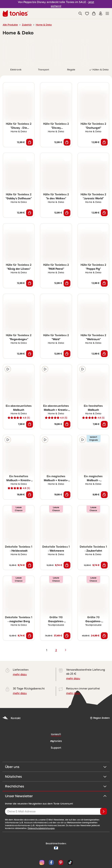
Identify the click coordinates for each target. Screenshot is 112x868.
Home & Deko (44, 25)
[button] (87, 13)
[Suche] (80, 13)
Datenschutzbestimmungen (41, 828)
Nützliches (56, 777)
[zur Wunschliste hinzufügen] (30, 87)
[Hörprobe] (8, 369)
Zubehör (27, 25)
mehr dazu (20, 674)
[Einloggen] (101, 13)
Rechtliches (56, 786)
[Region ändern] (100, 718)
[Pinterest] (61, 862)
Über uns (56, 767)
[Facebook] (51, 862)
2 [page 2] (56, 650)
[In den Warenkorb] (30, 142)
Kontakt (11, 718)
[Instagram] (42, 862)
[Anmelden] (104, 811)
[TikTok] (69, 862)
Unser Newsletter (56, 796)
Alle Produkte (10, 25)
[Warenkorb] (94, 13)
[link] (16, 52)
